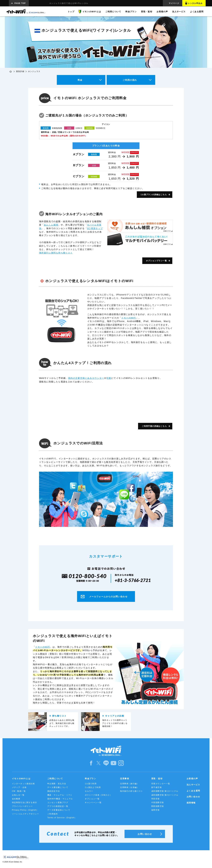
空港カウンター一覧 (161, 784)
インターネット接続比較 (23, 784)
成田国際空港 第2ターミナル (165, 795)
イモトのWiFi (129, 318)
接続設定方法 (54, 791)
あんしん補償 (51, 225)
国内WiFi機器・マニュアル (60, 799)
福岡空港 (155, 810)
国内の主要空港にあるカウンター (86, 378)
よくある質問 (193, 791)
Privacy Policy (25, 810)
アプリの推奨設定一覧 (58, 806)
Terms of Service (62, 818)
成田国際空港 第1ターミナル (165, 791)
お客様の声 (192, 779)
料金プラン (90, 779)
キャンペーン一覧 (93, 803)
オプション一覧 (92, 799)
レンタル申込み (195, 3)
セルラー (89, 791)
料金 (80, 80)
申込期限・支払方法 (57, 784)
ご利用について (55, 779)
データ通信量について (58, 787)
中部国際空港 (158, 803)
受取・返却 (157, 779)
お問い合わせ (193, 797)
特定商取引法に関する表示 (25, 803)
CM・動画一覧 (19, 791)
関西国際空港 (158, 806)
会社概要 (16, 799)
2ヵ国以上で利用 (93, 787)
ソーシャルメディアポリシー (26, 814)
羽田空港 (155, 799)
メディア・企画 (19, 787)
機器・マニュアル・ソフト (60, 795)
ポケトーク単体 (98, 795)
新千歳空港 (157, 787)
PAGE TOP (20, 3)
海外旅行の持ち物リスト (131, 791)
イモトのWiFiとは (21, 779)
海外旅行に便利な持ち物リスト (56, 253)
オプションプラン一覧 (156, 261)
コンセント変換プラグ (58, 803)
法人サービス (193, 785)
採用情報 (191, 803)
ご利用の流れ (130, 80)
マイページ (174, 3)
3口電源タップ (95, 228)
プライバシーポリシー (22, 806)
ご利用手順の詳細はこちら (154, 426)
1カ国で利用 (91, 784)
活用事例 (125, 779)
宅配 (109, 378)
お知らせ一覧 (18, 795)
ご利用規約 (53, 814)
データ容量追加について (59, 810)
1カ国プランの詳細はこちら (154, 195)
